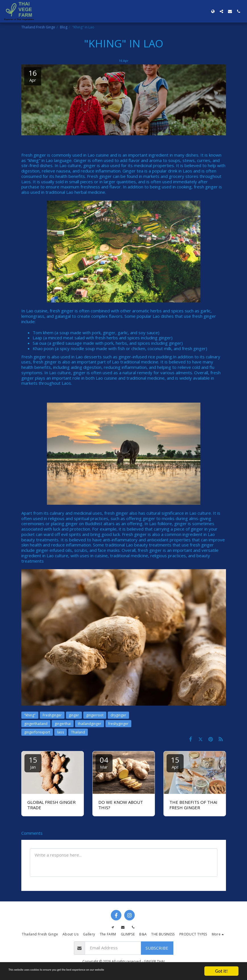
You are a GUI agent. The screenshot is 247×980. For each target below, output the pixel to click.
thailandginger (90, 724)
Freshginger (52, 715)
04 (104, 762)
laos (61, 732)
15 (33, 762)
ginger (74, 715)
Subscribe (157, 948)
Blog (64, 27)
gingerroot (95, 715)
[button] (221, 11)
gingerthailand (36, 724)
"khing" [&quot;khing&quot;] (30, 715)
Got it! (221, 971)
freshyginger (118, 724)
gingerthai (63, 724)
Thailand (78, 732)
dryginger (118, 715)
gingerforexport (37, 732)
